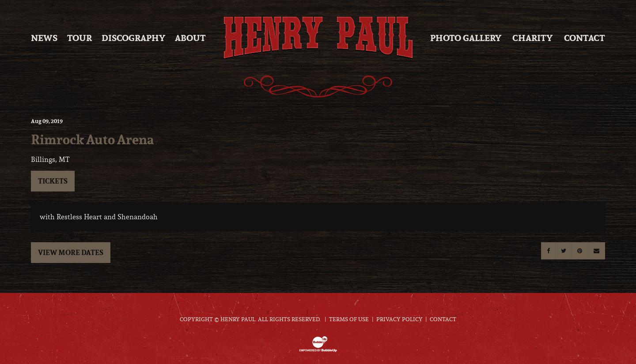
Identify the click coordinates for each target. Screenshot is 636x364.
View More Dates (71, 252)
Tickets (53, 181)
